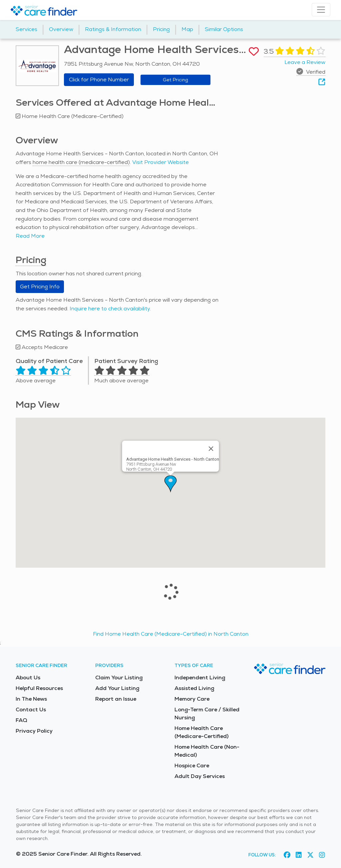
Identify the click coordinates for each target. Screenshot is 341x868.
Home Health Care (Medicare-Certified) (201, 732)
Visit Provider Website (161, 162)
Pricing (161, 29)
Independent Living (200, 677)
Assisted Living (194, 688)
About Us (28, 677)
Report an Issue (116, 699)
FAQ (21, 720)
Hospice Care (192, 765)
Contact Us (31, 709)
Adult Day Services (200, 776)
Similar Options (224, 29)
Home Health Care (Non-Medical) (207, 751)
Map (187, 29)
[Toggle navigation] (321, 10)
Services (26, 29)
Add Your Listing (117, 688)
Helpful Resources (39, 688)
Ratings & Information (113, 29)
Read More (30, 236)
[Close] (211, 449)
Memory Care (192, 699)
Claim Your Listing (119, 677)
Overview (61, 29)
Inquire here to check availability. (110, 308)
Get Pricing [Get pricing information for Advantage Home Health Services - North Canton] (175, 80)
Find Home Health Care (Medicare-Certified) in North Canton (171, 634)
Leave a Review (305, 62)
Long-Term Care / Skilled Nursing (207, 713)
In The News (31, 699)
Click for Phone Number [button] (99, 79)
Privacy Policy (34, 731)
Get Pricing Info (40, 286)
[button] (170, 484)
